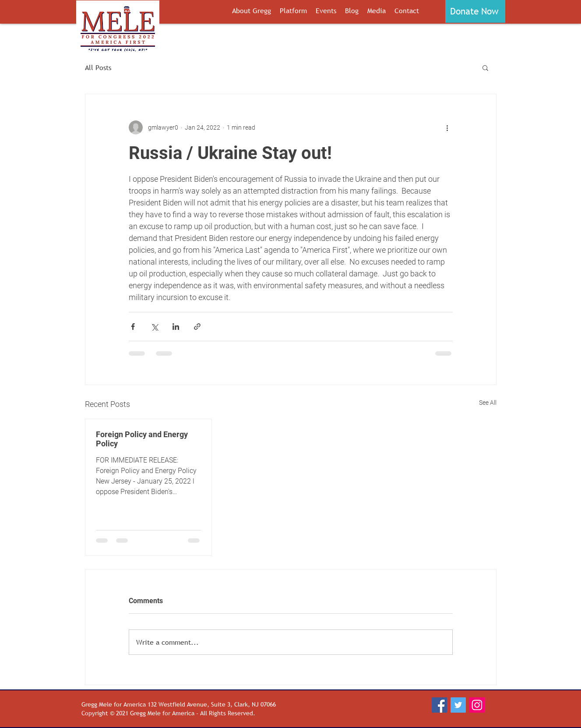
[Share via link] (197, 327)
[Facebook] (439, 705)
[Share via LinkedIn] (176, 327)
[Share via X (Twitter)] (154, 327)
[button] (475, 11)
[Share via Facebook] (133, 327)
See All (488, 403)
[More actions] (447, 127)
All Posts (98, 67)
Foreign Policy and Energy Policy (142, 439)
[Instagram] (477, 705)
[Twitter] (458, 705)
